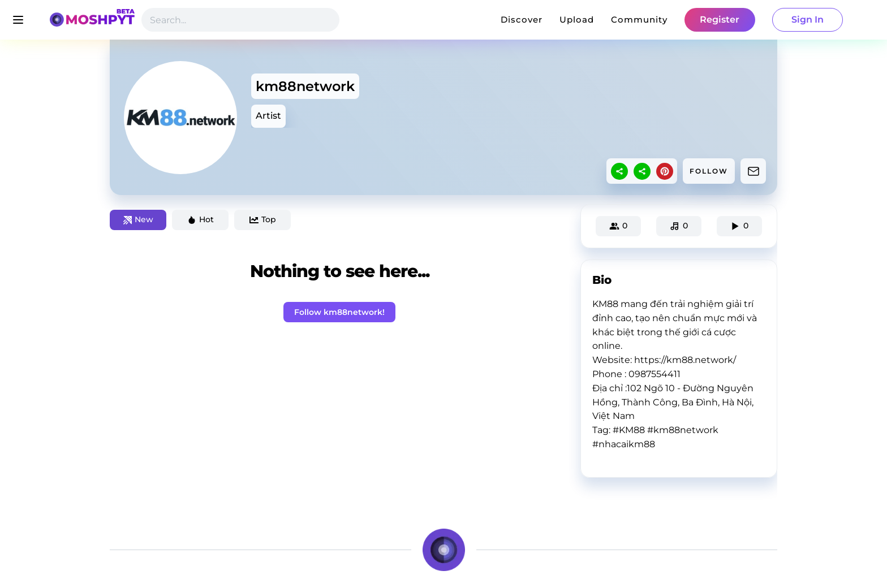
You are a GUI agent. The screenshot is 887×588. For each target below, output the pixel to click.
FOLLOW (709, 171)
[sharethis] (619, 171)
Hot (201, 219)
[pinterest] (665, 171)
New (138, 219)
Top (263, 219)
